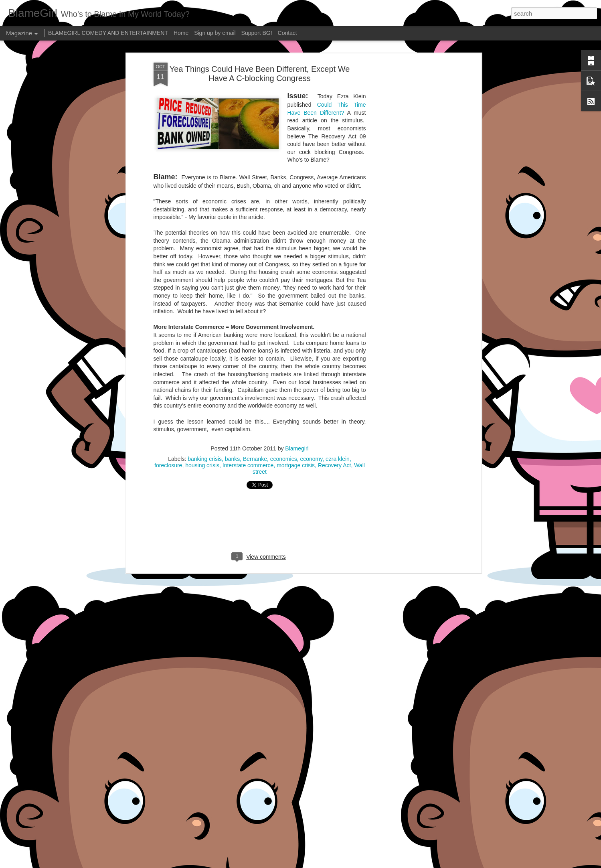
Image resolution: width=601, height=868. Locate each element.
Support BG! (257, 33)
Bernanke (255, 391)
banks (232, 391)
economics (284, 391)
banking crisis (205, 391)
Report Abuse (349, 864)
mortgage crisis (296, 398)
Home (181, 33)
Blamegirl (297, 381)
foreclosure (168, 398)
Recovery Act (334, 398)
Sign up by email (215, 33)
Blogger (326, 864)
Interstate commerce (248, 398)
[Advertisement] (410, 122)
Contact (287, 33)
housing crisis (202, 398)
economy (311, 391)
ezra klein (338, 391)
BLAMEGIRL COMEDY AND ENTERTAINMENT (108, 33)
